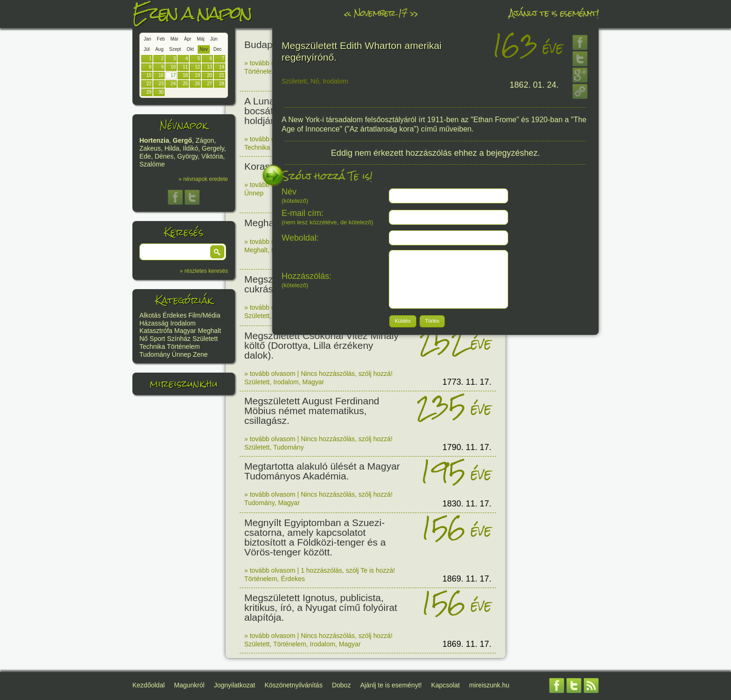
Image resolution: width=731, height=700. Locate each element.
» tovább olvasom (270, 63)
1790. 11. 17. (467, 447)
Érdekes (175, 315)
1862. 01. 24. (534, 85)
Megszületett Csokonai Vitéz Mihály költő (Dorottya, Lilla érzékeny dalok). (321, 345)
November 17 (380, 13)
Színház (179, 339)
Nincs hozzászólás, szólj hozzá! (347, 374)
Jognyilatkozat (235, 685)
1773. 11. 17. (467, 382)
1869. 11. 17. (467, 579)
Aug (159, 49)
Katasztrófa (156, 331)
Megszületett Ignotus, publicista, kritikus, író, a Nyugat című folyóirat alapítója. (321, 607)
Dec (218, 49)
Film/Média (204, 315)
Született (205, 339)
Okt (190, 49)
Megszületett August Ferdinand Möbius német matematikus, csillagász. (312, 411)
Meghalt (209, 331)
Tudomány (155, 354)
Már (175, 39)
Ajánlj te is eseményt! (554, 13)
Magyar (185, 331)
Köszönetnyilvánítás (293, 685)
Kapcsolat (445, 685)
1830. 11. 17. (467, 504)
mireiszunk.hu (184, 384)
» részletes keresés (204, 271)
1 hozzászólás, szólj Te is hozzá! (348, 570)
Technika (152, 347)
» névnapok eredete (203, 179)
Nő (144, 339)
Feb (161, 39)
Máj (200, 39)
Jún (214, 39)
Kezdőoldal (148, 685)
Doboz (341, 685)
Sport (157, 339)
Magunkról (189, 685)
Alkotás (150, 315)
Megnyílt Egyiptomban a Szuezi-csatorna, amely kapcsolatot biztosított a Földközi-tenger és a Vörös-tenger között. (315, 537)
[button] (217, 252)
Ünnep (182, 354)
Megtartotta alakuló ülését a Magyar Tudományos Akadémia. (322, 471)
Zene (200, 354)
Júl (147, 49)
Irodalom (183, 323)
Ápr (188, 39)
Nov (204, 49)
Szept (175, 49)
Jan (147, 39)
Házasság (154, 323)
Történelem (183, 347)
